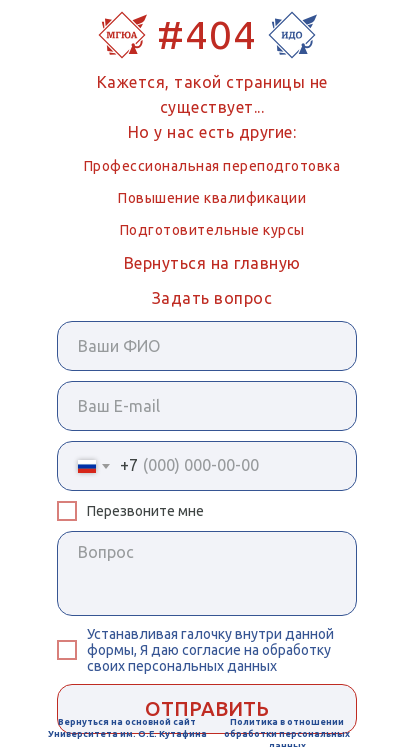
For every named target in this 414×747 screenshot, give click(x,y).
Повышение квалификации (212, 198)
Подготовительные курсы (212, 230)
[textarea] (207, 573)
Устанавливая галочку (161, 634)
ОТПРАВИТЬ (207, 708)
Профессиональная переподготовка (212, 166)
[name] (207, 346)
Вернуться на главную (212, 263)
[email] (207, 406)
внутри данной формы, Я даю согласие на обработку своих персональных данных (210, 650)
